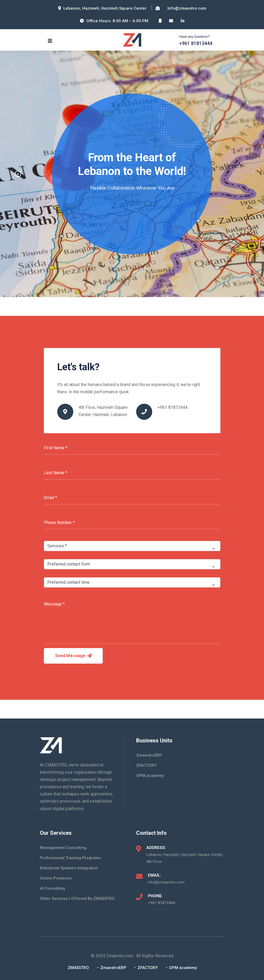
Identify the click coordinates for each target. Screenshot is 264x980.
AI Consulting (52, 888)
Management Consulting (63, 848)
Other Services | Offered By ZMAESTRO (77, 899)
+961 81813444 (196, 43)
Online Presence (56, 878)
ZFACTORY (146, 765)
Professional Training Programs (70, 858)
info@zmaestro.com (166, 882)
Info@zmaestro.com (187, 8)
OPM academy (150, 776)
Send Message (73, 656)
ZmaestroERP (149, 755)
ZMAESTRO (78, 968)
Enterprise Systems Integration (69, 868)
